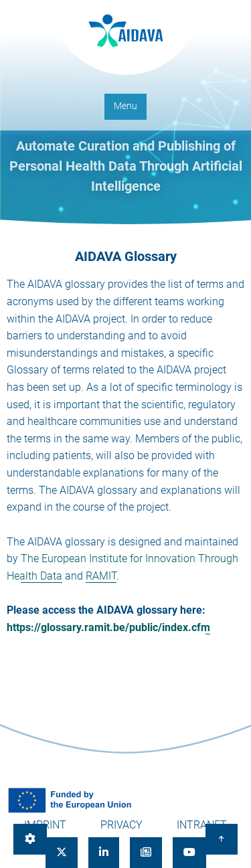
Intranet (202, 825)
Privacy (121, 825)
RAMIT (101, 576)
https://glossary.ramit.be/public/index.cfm (108, 627)
